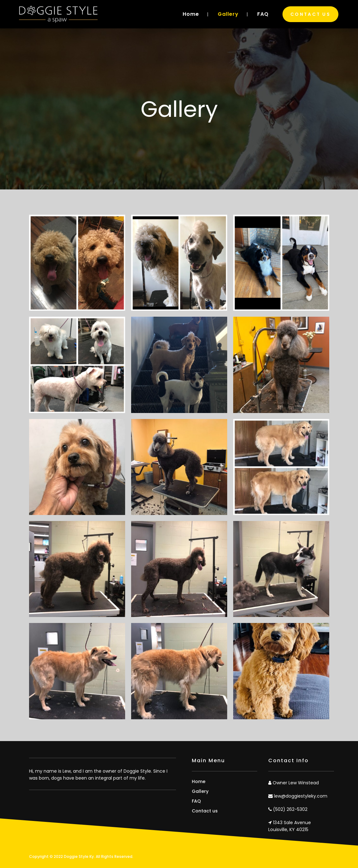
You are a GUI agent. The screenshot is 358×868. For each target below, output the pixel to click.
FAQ (196, 801)
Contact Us (310, 14)
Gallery (200, 791)
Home (199, 781)
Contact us (205, 811)
